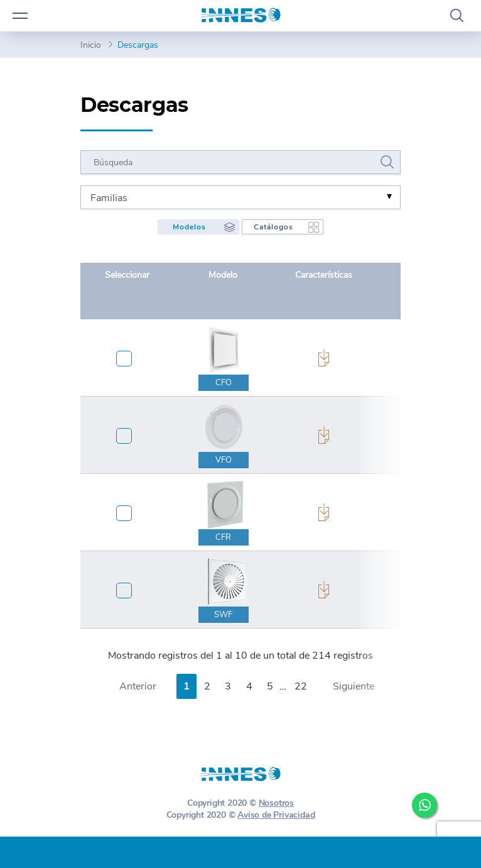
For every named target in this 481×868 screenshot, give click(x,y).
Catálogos (273, 227)
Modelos (189, 227)
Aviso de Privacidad (276, 815)
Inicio (91, 45)
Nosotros (276, 803)
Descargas (138, 45)
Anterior (138, 686)
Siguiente (354, 686)
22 (301, 686)
